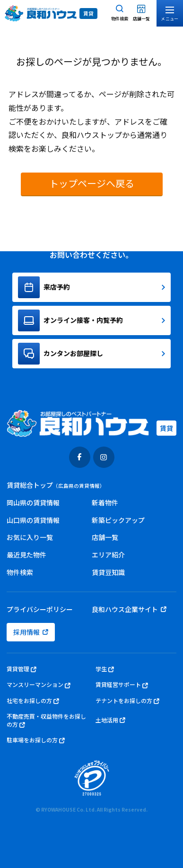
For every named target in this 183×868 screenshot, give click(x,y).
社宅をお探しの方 (33, 701)
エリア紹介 (108, 555)
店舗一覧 (105, 537)
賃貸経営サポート (122, 685)
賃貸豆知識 (108, 572)
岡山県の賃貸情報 (33, 503)
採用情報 (31, 632)
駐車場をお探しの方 (36, 740)
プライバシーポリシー (40, 609)
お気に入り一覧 (30, 537)
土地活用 (110, 720)
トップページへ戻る (92, 183)
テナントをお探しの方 (127, 701)
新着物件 (105, 503)
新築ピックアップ (118, 520)
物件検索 (20, 572)
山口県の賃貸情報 (33, 520)
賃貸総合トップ (56, 485)
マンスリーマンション (39, 685)
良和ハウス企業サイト (129, 609)
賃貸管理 (22, 669)
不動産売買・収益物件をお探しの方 (46, 721)
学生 (105, 669)
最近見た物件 (26, 555)
